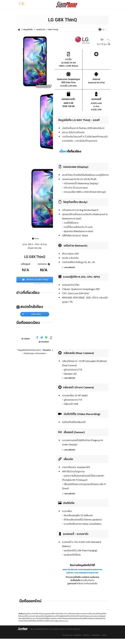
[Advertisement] (78, 326)
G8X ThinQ (53, 29)
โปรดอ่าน (47, 350)
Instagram (96, 635)
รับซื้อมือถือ (75, 580)
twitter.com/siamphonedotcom (82, 573)
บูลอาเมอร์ (72, 583)
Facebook (77, 635)
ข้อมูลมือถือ (28, 29)
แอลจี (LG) (41, 29)
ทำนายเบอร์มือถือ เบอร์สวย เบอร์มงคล (82, 577)
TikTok (104, 635)
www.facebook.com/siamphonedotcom (82, 569)
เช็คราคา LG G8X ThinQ (35, 280)
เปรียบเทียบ (32, 314)
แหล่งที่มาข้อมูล (84, 616)
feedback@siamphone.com (59, 621)
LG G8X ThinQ (63, 20)
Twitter (86, 635)
